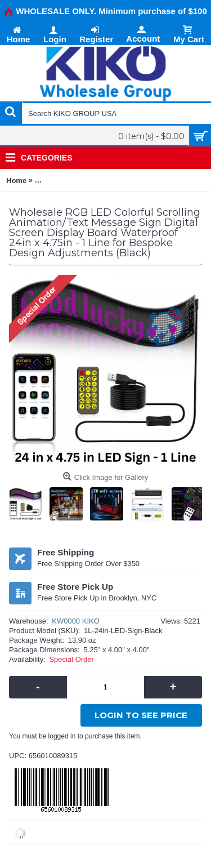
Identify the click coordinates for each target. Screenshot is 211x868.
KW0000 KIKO (76, 621)
